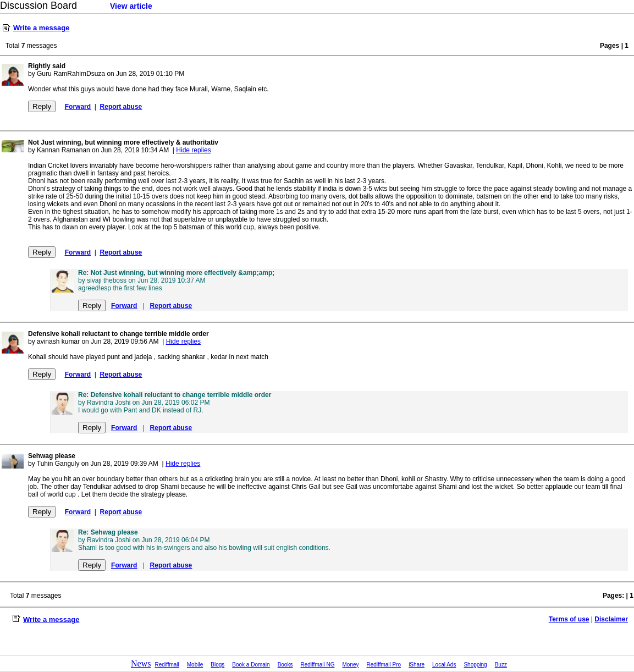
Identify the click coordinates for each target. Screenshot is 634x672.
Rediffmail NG (317, 665)
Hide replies (193, 150)
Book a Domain (251, 665)
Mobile (195, 665)
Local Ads (444, 665)
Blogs (217, 665)
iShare (417, 665)
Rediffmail (167, 665)
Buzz (501, 665)
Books (285, 665)
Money (351, 665)
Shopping (475, 665)
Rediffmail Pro (384, 665)
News (141, 663)
